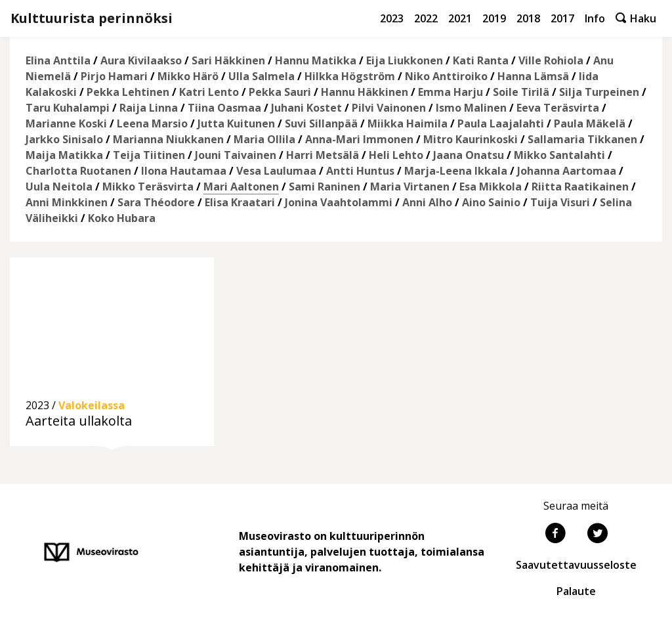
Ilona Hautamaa (184, 171)
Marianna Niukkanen (168, 139)
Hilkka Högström (350, 76)
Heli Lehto (396, 155)
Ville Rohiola (551, 60)
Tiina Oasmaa (224, 108)
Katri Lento (209, 92)
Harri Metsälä (323, 155)
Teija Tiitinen (149, 155)
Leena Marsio (152, 123)
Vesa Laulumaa (276, 171)
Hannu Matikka (316, 60)
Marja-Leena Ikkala (456, 171)
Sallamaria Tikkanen (582, 139)
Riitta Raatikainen (580, 187)
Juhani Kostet (306, 108)
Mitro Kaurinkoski (471, 139)
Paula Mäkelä (590, 123)
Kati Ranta (481, 60)
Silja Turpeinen (599, 92)
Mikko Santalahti (559, 155)
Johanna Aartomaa (567, 171)
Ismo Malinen (471, 108)
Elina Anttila (58, 60)
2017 (562, 18)
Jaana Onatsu (469, 155)
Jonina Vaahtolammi (339, 202)
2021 (460, 18)
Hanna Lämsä (533, 76)
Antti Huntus (360, 171)
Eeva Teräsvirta (558, 108)
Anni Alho (427, 202)
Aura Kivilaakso (141, 60)
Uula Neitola (59, 187)
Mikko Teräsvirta (148, 187)
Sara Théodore (156, 202)
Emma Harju (451, 92)
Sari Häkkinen (228, 60)
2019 (494, 18)
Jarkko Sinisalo (64, 139)
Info (595, 18)
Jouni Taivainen (236, 155)
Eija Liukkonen (405, 60)
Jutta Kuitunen (236, 123)
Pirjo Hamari (114, 76)
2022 (426, 18)
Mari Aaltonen (241, 187)
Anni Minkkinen (67, 202)
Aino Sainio (491, 202)
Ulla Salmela (262, 76)
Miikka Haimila (408, 123)
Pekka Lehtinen (128, 92)
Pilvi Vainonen (389, 108)
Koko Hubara (122, 218)
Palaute (576, 591)
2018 (528, 18)
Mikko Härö (188, 76)
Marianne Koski (66, 123)
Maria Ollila (264, 139)
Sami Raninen (325, 187)
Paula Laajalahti (501, 123)
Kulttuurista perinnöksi (92, 18)
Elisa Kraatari (240, 202)
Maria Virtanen (410, 187)
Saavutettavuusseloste (576, 565)
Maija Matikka (64, 155)
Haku (636, 18)
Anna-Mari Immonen (359, 139)
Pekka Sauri (280, 92)
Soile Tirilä (521, 92)
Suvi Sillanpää (321, 123)
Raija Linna (149, 108)
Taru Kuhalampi (68, 108)
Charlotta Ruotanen (78, 171)
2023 (392, 18)
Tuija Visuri (560, 202)
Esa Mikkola (491, 187)
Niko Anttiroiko (446, 76)
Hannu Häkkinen (365, 92)
